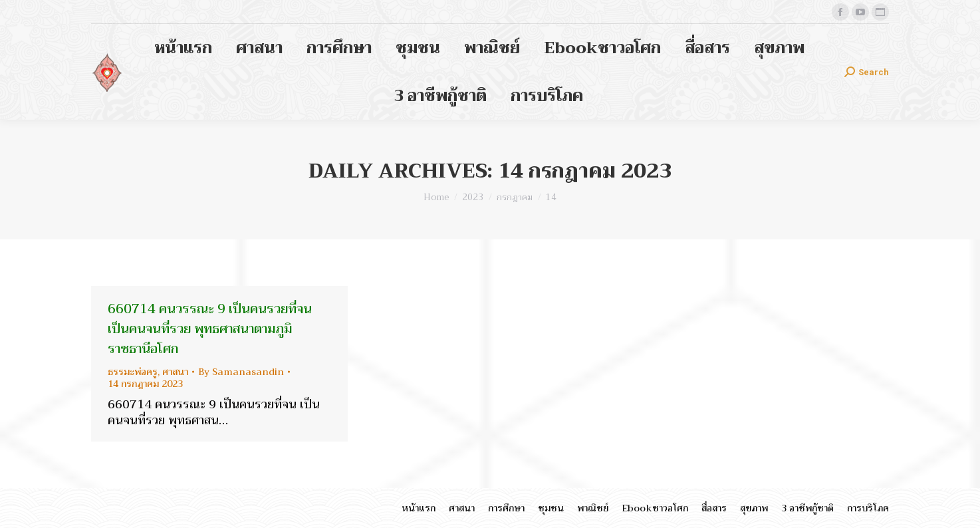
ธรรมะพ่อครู (133, 372)
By (241, 372)
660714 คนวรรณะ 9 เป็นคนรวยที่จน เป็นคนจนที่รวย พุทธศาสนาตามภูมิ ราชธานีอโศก (210, 329)
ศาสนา (175, 372)
